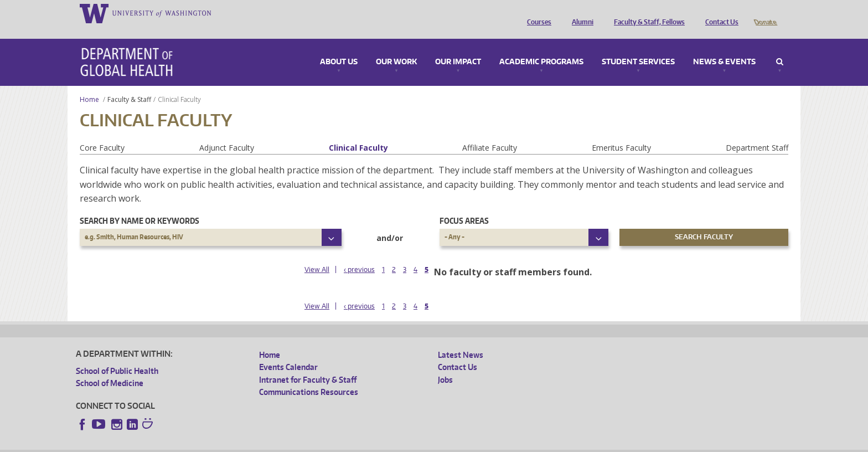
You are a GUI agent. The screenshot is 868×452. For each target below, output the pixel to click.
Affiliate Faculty (490, 132)
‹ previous (359, 254)
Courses (536, 13)
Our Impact (458, 47)
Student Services (638, 47)
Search (780, 47)
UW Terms (267, 443)
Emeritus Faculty (621, 132)
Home (89, 84)
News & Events (724, 47)
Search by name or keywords (139, 205)
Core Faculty (102, 132)
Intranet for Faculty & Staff (308, 364)
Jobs (445, 364)
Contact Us (719, 13)
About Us (339, 47)
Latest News (461, 339)
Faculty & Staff (129, 84)
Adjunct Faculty (227, 132)
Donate (765, 13)
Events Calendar (288, 351)
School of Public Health (117, 355)
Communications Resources (309, 376)
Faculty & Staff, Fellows (647, 13)
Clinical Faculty (358, 132)
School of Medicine (110, 368)
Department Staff (757, 132)
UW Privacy (223, 443)
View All (317, 254)
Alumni (580, 13)
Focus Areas (464, 205)
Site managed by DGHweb (333, 443)
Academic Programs (541, 47)
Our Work (396, 47)
